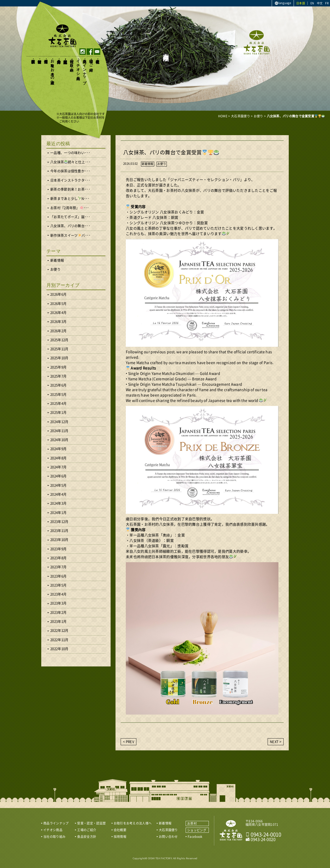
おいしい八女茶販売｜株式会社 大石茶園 (231, 830)
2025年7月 (58, 376)
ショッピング (197, 830)
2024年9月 (58, 449)
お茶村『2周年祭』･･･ (70, 208)
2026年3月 (58, 322)
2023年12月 (59, 522)
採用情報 (46, 57)
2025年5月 (58, 394)
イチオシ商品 (78, 65)
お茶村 (192, 823)
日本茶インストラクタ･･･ (70, 180)
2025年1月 (58, 413)
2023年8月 (58, 558)
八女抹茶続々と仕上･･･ (70, 162)
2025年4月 (58, 403)
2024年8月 (58, 458)
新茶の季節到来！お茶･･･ (70, 189)
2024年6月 (58, 476)
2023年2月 (58, 613)
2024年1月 (58, 513)
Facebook (195, 837)
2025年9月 (58, 367)
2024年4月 (58, 494)
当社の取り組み (72, 63)
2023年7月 (58, 567)
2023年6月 (58, 576)
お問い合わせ (168, 837)
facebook (90, 52)
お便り (162, 164)
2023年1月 (58, 622)
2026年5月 (58, 304)
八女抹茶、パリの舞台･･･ (70, 226)
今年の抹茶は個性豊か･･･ (70, 171)
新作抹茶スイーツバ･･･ (70, 235)
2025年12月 (59, 340)
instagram (83, 52)
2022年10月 (59, 649)
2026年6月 (58, 294)
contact (97, 52)
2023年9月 (58, 549)
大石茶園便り (33, 59)
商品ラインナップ (84, 70)
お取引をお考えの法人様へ (52, 70)
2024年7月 (58, 467)
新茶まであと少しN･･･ (70, 198)
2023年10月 (59, 540)
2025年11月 (59, 349)
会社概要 (97, 57)
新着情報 (39, 57)
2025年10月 (59, 358)
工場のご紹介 (91, 61)
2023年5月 (58, 585)
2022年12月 (59, 631)
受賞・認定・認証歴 (65, 57)
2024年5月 (58, 485)
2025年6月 (58, 385)
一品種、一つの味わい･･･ (70, 153)
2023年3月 (58, 603)
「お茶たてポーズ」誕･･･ (70, 217)
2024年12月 (59, 422)
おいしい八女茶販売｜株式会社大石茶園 (63, 36)
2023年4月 (58, 594)
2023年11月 (59, 531)
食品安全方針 (59, 57)
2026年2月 (58, 331)
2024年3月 (58, 503)
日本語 (301, 3)
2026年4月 (58, 313)
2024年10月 (59, 440)
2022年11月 (59, 640)
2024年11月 (59, 431)
